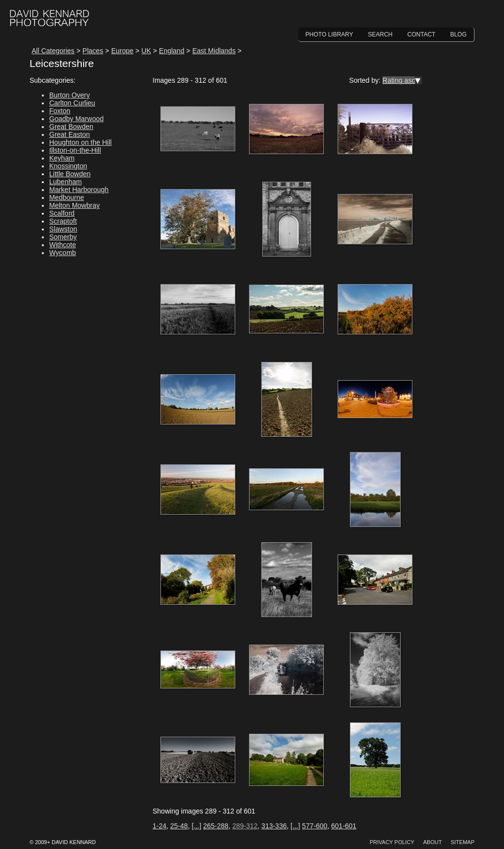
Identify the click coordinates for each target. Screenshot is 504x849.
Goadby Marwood (77, 119)
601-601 (344, 826)
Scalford (62, 213)
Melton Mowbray (75, 205)
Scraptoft (63, 221)
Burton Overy (69, 95)
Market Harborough (79, 190)
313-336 (274, 826)
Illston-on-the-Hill (75, 150)
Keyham (62, 158)
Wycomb (63, 253)
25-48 (179, 826)
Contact (422, 34)
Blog (458, 34)
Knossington (68, 166)
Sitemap (463, 842)
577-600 (315, 826)
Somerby (63, 237)
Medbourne (67, 197)
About (433, 842)
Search (380, 34)
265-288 (216, 826)
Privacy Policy (392, 842)
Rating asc (399, 80)
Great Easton (70, 134)
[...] (196, 826)
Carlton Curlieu (72, 103)
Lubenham (65, 182)
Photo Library (330, 34)
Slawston (63, 229)
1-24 (159, 826)
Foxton (60, 111)
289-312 (245, 826)
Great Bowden (71, 127)
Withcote (63, 245)
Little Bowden (70, 174)
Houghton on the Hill (80, 142)
